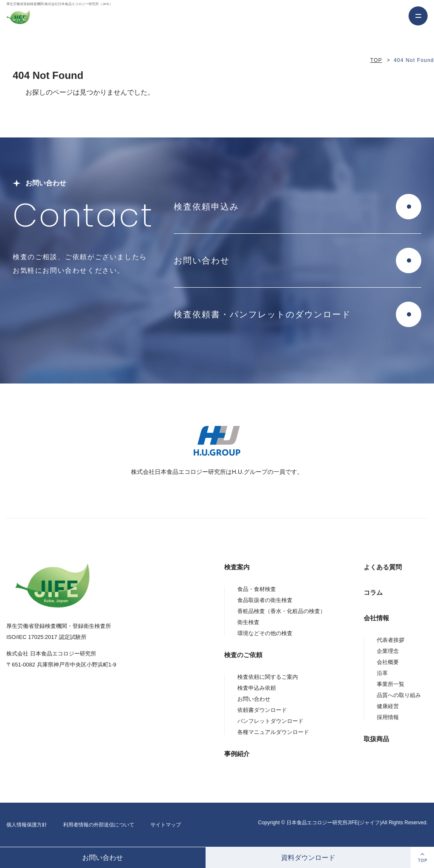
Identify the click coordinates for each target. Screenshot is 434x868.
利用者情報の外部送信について (99, 825)
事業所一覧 (391, 684)
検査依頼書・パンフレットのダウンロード (262, 314)
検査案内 (237, 567)
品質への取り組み (399, 695)
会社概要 (388, 662)
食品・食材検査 (257, 589)
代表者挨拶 (391, 640)
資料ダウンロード (308, 858)
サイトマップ (166, 825)
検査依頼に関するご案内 (268, 677)
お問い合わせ (103, 858)
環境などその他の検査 (265, 633)
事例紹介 (237, 754)
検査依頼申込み (206, 207)
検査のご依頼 (243, 655)
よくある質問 (383, 567)
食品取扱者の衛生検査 (265, 600)
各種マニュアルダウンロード (273, 732)
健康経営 (388, 706)
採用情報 (388, 717)
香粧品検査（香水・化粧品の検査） (281, 611)
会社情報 (376, 618)
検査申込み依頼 (257, 688)
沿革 (382, 673)
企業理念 (388, 651)
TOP (376, 60)
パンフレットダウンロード (270, 721)
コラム (373, 592)
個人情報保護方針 (27, 825)
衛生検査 (248, 622)
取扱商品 (376, 739)
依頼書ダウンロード (262, 710)
